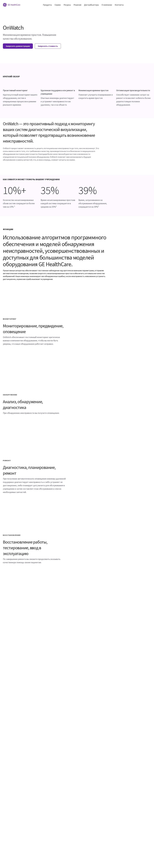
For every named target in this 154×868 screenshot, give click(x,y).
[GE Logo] (12, 5)
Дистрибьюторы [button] (91, 5)
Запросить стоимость (48, 46)
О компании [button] (107, 5)
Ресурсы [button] (67, 5)
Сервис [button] (58, 5)
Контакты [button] (119, 5)
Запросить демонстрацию (18, 46)
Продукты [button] (47, 5)
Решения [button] (77, 5)
